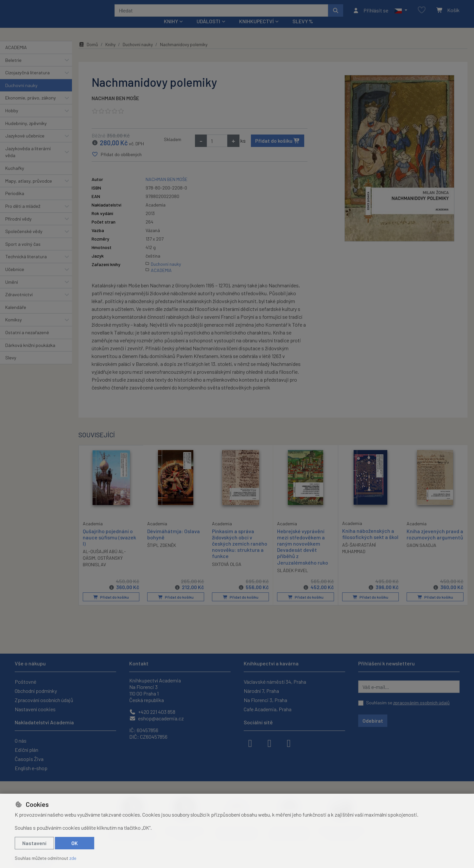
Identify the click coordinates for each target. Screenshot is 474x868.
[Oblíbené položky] (422, 15)
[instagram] (270, 743)
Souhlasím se (408, 703)
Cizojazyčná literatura (27, 81)
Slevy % (303, 30)
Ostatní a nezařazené (27, 341)
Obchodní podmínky (36, 691)
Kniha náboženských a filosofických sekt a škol (370, 542)
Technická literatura (26, 265)
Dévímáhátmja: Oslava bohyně (174, 543)
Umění (12, 290)
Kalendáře (16, 316)
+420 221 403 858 (152, 712)
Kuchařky (15, 177)
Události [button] (208, 30)
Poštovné (26, 682)
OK (75, 843)
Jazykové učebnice (25, 145)
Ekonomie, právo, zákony (31, 107)
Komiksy (14, 328)
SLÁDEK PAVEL (293, 579)
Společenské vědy (24, 240)
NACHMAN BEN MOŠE (115, 107)
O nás (21, 741)
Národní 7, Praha (261, 691)
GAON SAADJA (421, 554)
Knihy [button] (171, 30)
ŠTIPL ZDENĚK (162, 554)
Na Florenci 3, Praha (265, 700)
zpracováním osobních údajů (421, 703)
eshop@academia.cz (157, 718)
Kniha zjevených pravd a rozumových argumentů (435, 543)
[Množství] (217, 150)
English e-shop (31, 768)
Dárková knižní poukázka (30, 354)
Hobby (12, 119)
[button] (401, 15)
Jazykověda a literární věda (28, 161)
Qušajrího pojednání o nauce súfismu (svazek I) (109, 545)
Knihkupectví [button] (256, 30)
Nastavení (34, 843)
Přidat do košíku (278, 149)
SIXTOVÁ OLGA (227, 573)
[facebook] (250, 743)
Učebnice (15, 278)
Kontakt (139, 663)
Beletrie (13, 69)
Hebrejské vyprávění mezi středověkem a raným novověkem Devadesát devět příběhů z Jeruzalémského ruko (303, 555)
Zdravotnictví (19, 303)
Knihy (110, 53)
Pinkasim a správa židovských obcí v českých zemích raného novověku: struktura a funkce (240, 552)
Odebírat (373, 721)
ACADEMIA (16, 56)
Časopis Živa (29, 759)
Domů (88, 53)
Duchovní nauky (21, 94)
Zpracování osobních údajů (44, 700)
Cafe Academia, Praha (268, 709)
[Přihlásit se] (370, 15)
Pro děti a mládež (23, 215)
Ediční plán (26, 750)
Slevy (11, 366)
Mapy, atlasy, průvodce (29, 190)
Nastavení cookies (35, 709)
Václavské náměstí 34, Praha (275, 682)
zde (73, 858)
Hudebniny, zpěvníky (26, 132)
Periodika (15, 202)
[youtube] (289, 743)
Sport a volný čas (23, 253)
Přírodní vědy (18, 227)
